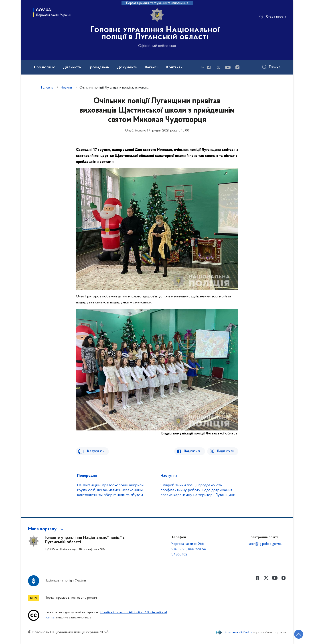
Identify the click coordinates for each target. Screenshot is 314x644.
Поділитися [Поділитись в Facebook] (193, 451)
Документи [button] (127, 67)
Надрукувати (94, 451)
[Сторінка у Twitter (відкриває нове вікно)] (218, 67)
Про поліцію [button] (45, 67)
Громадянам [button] (99, 67)
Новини (66, 88)
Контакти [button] (174, 67)
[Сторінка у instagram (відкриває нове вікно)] (237, 67)
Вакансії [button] (152, 67)
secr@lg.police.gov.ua (265, 544)
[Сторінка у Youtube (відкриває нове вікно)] (228, 67)
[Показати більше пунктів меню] (203, 67)
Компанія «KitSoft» (239, 632)
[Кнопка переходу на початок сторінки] (297, 634)
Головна (47, 88)
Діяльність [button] (72, 67)
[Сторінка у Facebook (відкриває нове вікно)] (209, 67)
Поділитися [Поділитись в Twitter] (226, 451)
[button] (46, 529)
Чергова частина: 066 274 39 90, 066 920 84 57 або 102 (189, 549)
